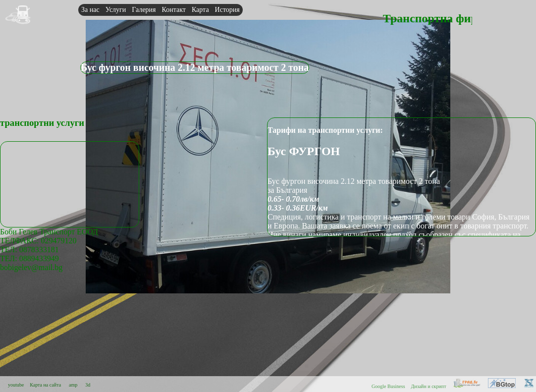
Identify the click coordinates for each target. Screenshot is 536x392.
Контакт (174, 10)
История (227, 10)
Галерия (144, 10)
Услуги (116, 10)
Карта (200, 10)
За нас (90, 10)
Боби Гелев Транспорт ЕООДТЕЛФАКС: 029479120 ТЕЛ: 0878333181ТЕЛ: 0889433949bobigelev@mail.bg (49, 250)
